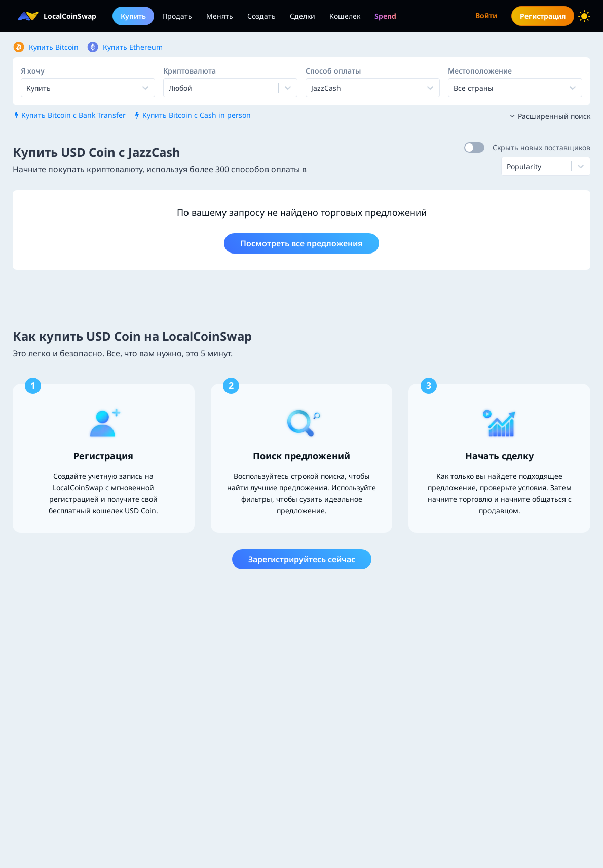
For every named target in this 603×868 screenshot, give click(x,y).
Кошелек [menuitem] (345, 16)
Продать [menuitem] (177, 16)
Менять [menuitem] (220, 16)
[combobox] (170, 88)
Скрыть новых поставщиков (541, 147)
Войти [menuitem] (486, 15)
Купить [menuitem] (133, 16)
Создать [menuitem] (261, 16)
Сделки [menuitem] (303, 16)
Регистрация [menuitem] (543, 16)
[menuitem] (385, 16)
